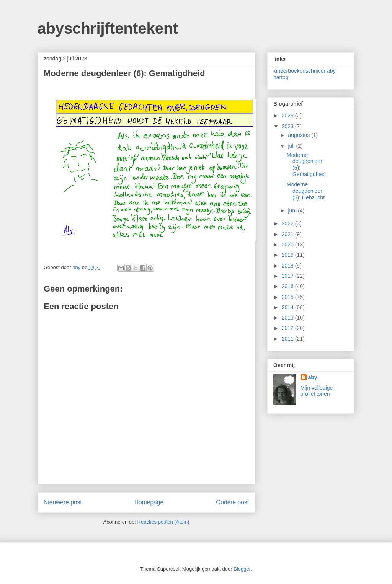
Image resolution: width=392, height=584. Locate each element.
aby (313, 377)
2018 (288, 266)
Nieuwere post (63, 502)
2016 (288, 286)
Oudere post (232, 502)
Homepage (149, 502)
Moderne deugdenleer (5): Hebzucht (306, 191)
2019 (288, 255)
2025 (288, 116)
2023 (288, 126)
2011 (288, 339)
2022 (288, 223)
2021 (288, 234)
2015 (288, 297)
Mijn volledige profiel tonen (317, 391)
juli (292, 146)
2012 (288, 328)
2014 (288, 307)
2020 (288, 245)
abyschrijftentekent (108, 28)
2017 (288, 276)
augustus (300, 135)
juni (293, 210)
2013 (288, 318)
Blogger (242, 569)
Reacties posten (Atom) (163, 522)
